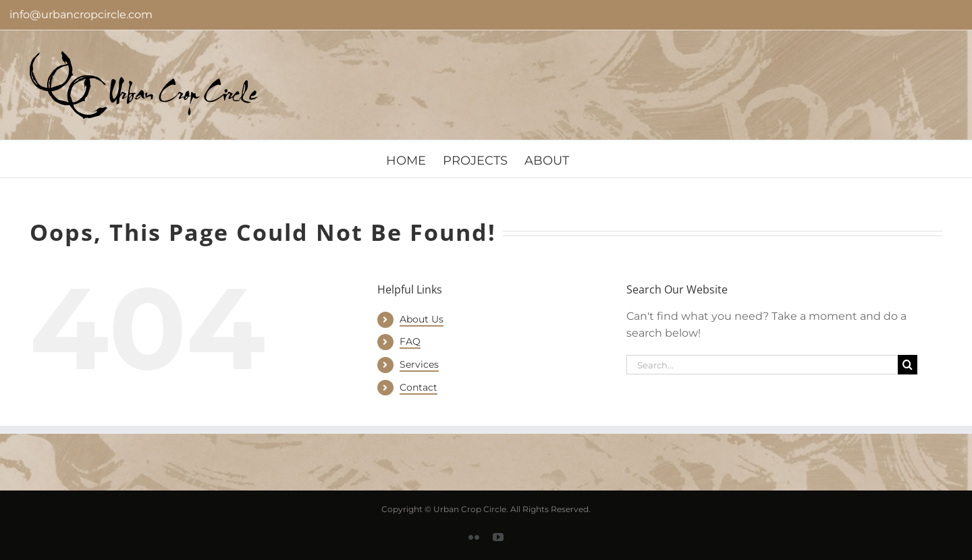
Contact (418, 387)
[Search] (908, 365)
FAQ (410, 341)
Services (419, 364)
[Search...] (762, 365)
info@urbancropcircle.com (81, 15)
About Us (422, 319)
